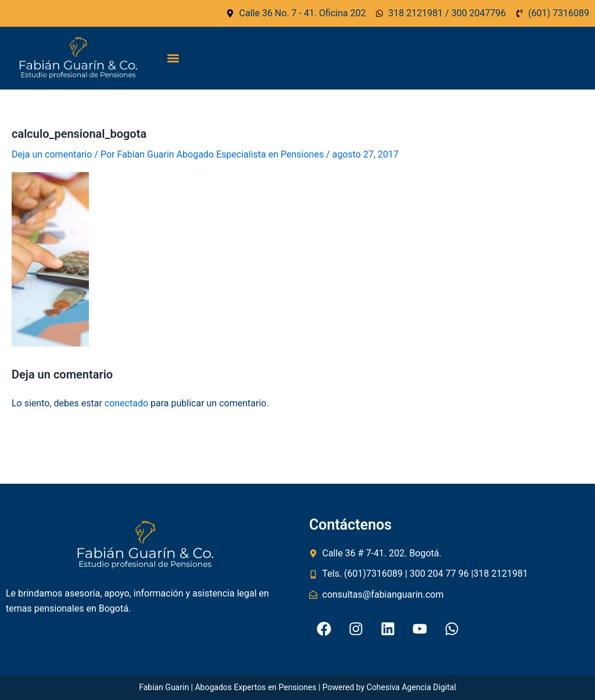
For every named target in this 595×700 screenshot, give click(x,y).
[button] (173, 58)
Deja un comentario (52, 154)
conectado (126, 403)
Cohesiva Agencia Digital (411, 687)
